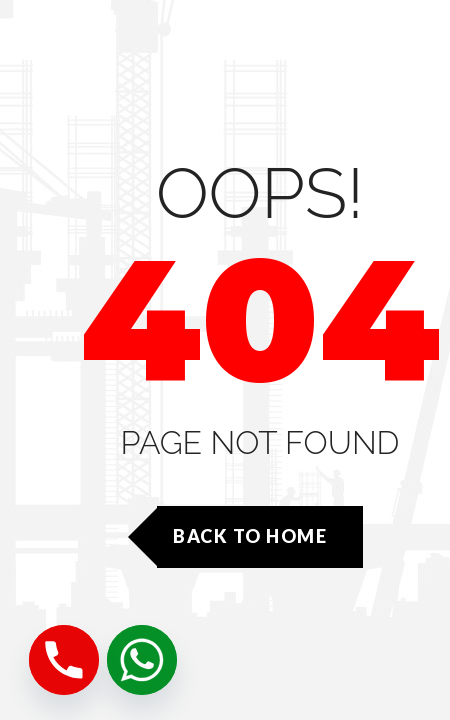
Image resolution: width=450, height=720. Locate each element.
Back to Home (250, 536)
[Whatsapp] (142, 660)
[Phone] (64, 660)
